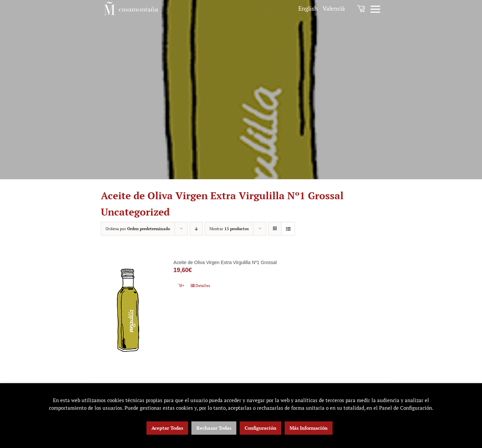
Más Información (309, 428)
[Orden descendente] (196, 229)
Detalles (203, 286)
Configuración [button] (260, 428)
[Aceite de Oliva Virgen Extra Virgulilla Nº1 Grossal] (128, 310)
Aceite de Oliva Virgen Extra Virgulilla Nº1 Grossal (225, 262)
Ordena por (138, 229)
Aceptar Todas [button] (167, 428)
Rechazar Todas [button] (214, 428)
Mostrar (229, 229)
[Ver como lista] (288, 229)
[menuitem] (308, 8)
